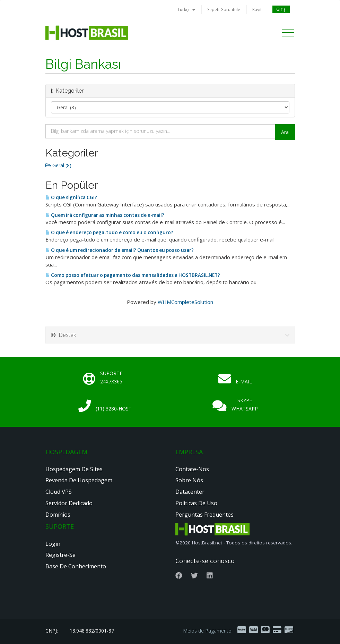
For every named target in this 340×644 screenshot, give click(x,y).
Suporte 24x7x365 (111, 377)
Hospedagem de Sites (74, 469)
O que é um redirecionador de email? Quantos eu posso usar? (120, 250)
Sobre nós (189, 480)
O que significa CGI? (71, 197)
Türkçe (186, 10)
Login (53, 544)
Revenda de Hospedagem (79, 480)
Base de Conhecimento (76, 566)
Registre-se (60, 555)
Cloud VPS (59, 492)
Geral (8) (58, 165)
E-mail (244, 382)
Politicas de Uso (196, 503)
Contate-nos (192, 469)
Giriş (281, 9)
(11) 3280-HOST (114, 409)
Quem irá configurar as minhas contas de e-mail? (105, 215)
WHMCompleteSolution (185, 302)
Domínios (58, 515)
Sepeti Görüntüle (224, 10)
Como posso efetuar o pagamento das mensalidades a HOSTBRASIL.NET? (133, 275)
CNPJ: (52, 631)
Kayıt (257, 10)
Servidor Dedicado (69, 503)
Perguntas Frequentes (204, 515)
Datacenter (190, 492)
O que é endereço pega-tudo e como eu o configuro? (109, 232)
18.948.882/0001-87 (92, 631)
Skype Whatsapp (245, 404)
